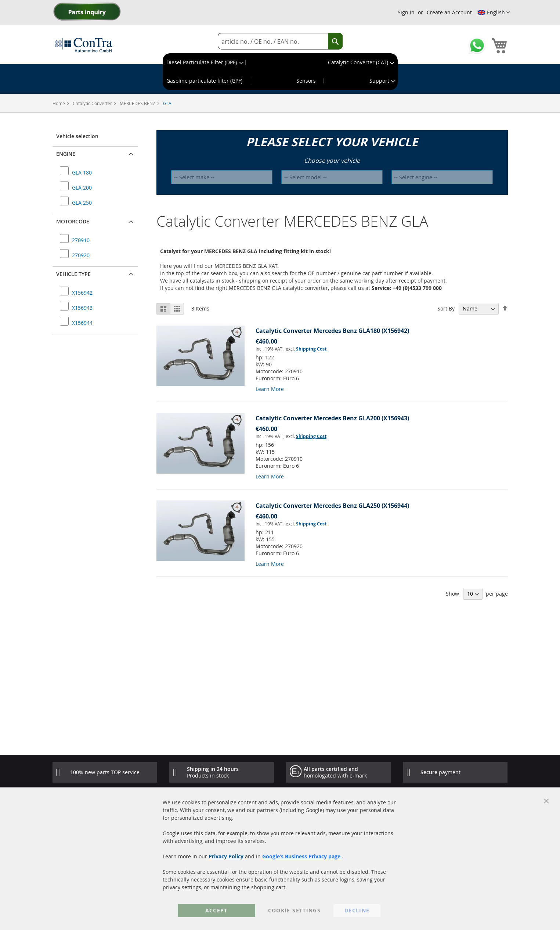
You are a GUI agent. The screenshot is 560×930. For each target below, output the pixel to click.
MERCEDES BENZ (138, 103)
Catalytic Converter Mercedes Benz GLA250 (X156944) (332, 506)
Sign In (406, 12)
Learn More (270, 389)
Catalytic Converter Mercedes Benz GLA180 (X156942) (332, 331)
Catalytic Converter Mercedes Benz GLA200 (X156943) (332, 418)
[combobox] (280, 41)
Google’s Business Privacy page (302, 856)
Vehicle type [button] (73, 274)
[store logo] (84, 45)
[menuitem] (204, 62)
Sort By (446, 308)
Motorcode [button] (73, 221)
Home (59, 103)
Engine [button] (66, 154)
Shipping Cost (311, 349)
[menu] (280, 72)
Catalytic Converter (93, 103)
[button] (494, 12)
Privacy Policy (227, 856)
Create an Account (449, 12)
